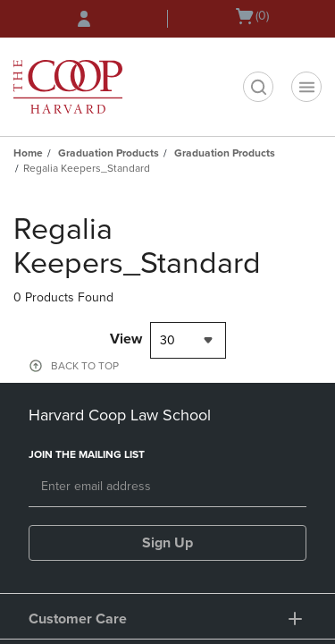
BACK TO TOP (85, 366)
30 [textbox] (167, 340)
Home (28, 153)
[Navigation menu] (306, 87)
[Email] (167, 487)
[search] (258, 87)
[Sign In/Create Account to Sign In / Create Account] (84, 19)
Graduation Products (109, 153)
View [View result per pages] (126, 339)
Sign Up (167, 543)
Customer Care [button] (78, 619)
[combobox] (188, 340)
